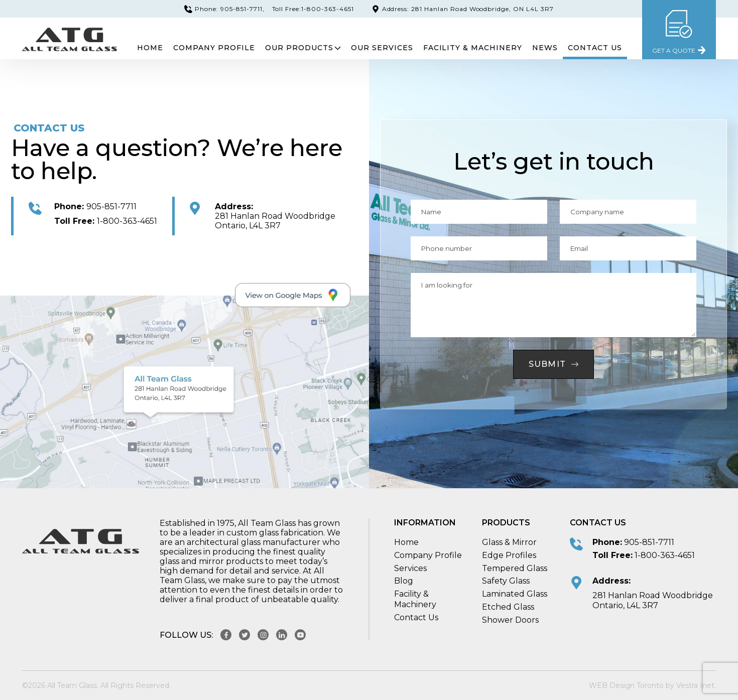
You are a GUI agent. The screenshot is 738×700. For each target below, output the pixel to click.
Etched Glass (508, 607)
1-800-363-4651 (106, 221)
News (545, 48)
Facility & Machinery (473, 48)
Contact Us (595, 48)
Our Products (303, 48)
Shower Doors (510, 620)
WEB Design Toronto (626, 685)
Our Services (382, 48)
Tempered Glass (515, 568)
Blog (404, 581)
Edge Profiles (509, 555)
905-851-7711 (95, 206)
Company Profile (214, 48)
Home (150, 48)
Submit (554, 364)
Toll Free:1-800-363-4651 (313, 9)
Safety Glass (506, 581)
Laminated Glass (515, 594)
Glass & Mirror (509, 542)
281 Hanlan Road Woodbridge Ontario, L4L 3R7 (275, 221)
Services (410, 568)
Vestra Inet (695, 685)
